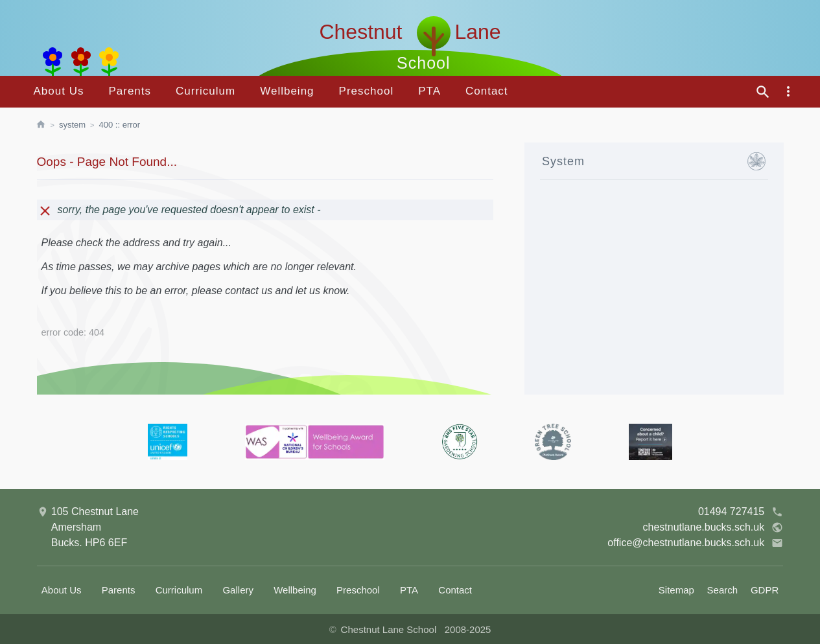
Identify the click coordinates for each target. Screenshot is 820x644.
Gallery (238, 590)
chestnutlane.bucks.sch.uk (713, 527)
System (72, 125)
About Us (59, 91)
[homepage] (47, 125)
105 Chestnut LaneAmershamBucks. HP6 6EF (88, 526)
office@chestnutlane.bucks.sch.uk (695, 543)
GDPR (765, 590)
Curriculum (205, 91)
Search (723, 590)
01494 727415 (741, 512)
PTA (429, 91)
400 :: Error (120, 125)
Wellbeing (287, 91)
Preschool (367, 91)
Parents (130, 91)
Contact (487, 91)
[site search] (763, 92)
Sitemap (676, 590)
